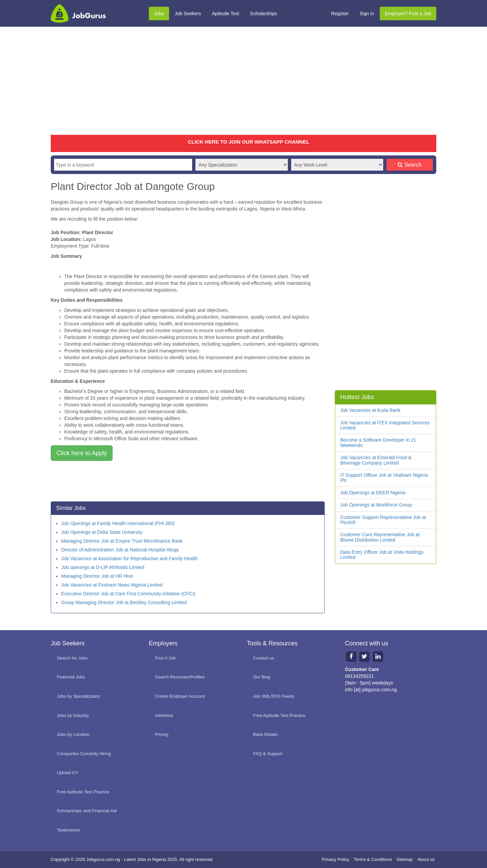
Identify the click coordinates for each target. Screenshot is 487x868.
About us (426, 859)
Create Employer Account (180, 696)
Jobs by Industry (73, 715)
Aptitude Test (225, 14)
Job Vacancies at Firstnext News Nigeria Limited (112, 585)
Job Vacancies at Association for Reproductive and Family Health (130, 559)
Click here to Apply (82, 453)
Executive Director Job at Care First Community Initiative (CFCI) (128, 594)
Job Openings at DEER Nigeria (373, 493)
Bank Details (265, 734)
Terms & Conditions (373, 859)
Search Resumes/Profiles (180, 677)
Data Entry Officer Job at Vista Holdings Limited (382, 555)
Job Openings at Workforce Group (376, 505)
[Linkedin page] (378, 656)
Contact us (263, 658)
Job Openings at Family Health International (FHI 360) (118, 523)
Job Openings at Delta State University (102, 532)
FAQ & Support (268, 754)
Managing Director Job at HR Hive (97, 576)
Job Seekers (188, 14)
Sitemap (404, 859)
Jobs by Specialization (79, 696)
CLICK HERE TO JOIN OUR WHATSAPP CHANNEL (248, 142)
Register (340, 14)
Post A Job (165, 658)
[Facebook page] (351, 656)
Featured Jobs (71, 677)
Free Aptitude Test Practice (83, 792)
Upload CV (67, 773)
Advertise (164, 715)
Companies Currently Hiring (84, 754)
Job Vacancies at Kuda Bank (370, 410)
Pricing (162, 734)
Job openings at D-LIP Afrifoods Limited (103, 567)
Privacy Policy (335, 859)
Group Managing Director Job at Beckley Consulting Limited (124, 602)
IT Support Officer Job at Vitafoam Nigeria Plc (384, 478)
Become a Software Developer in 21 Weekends (378, 442)
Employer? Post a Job (408, 14)
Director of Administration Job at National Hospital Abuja (120, 550)
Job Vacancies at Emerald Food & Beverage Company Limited (376, 460)
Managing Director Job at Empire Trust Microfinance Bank (122, 541)
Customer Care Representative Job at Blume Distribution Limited (380, 537)
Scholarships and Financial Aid (87, 811)
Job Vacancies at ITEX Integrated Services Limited (385, 425)
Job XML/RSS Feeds (273, 696)
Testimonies (68, 830)
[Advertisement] (243, 81)
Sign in (367, 14)
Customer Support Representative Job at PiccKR (383, 520)
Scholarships (263, 14)
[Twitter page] (365, 656)
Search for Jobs (72, 658)
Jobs (159, 14)
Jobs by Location (73, 734)
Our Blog (262, 677)
